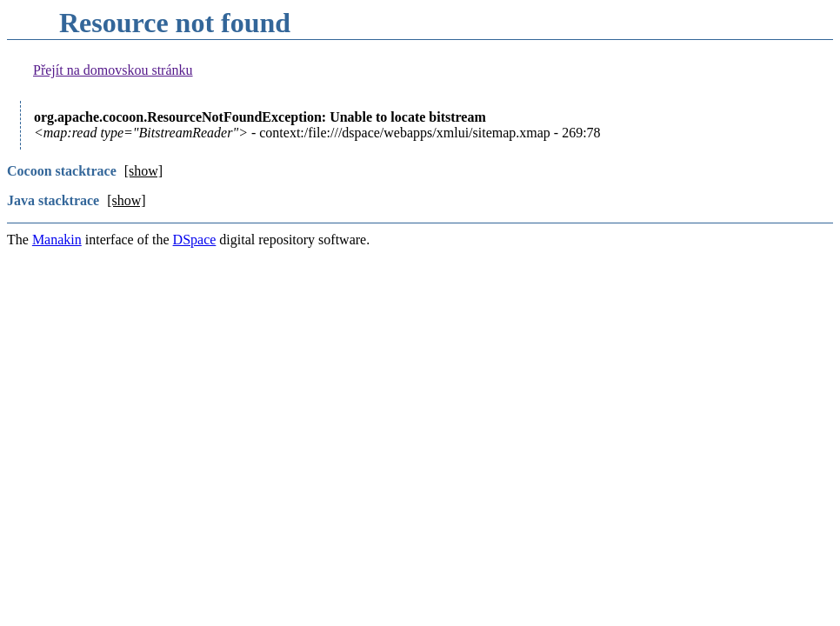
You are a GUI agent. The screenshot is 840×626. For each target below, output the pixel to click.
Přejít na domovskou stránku (113, 70)
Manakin (57, 240)
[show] (143, 171)
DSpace (195, 240)
